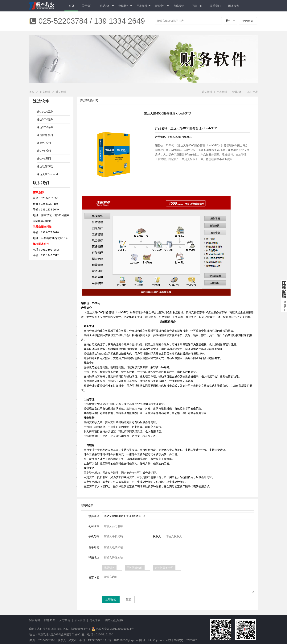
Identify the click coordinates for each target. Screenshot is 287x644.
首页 (32, 92)
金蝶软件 (237, 92)
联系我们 (215, 6)
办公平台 (95, 620)
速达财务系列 (45, 135)
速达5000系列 (45, 119)
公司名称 (94, 526)
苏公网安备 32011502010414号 (115, 629)
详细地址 (94, 558)
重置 (128, 600)
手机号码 (94, 536)
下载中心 (197, 6)
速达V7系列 (44, 159)
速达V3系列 (44, 143)
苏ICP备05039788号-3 (76, 629)
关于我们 (87, 6)
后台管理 (80, 620)
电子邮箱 (94, 547)
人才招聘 (65, 620)
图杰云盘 (234, 6)
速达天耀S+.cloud (47, 174)
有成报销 (179, 6)
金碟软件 (125, 6)
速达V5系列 (44, 151)
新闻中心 (162, 6)
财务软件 (45, 92)
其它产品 (253, 92)
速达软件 (107, 6)
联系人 (157, 536)
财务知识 (50, 620)
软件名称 (94, 516)
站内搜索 (248, 21)
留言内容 (94, 577)
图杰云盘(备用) (114, 620)
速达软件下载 (45, 166)
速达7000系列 (45, 127)
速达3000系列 (45, 112)
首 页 (71, 6)
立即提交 (111, 599)
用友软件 (144, 6)
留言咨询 (35, 620)
